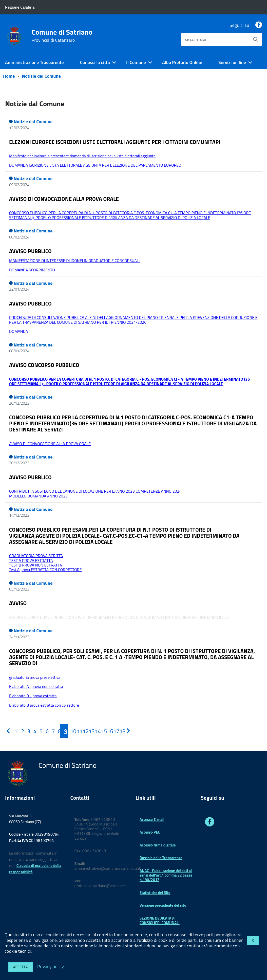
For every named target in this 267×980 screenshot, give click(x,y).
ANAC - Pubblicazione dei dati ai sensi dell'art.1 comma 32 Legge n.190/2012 (166, 875)
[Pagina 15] (101, 731)
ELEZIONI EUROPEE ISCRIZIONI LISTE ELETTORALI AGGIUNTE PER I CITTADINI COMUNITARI (115, 142)
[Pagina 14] (95, 731)
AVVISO (18, 603)
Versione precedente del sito (163, 905)
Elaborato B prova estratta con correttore (44, 705)
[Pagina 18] (120, 731)
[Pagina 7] (52, 731)
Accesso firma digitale (158, 845)
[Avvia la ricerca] (256, 39)
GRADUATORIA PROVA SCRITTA (36, 556)
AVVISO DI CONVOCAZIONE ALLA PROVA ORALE (64, 199)
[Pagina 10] (70, 731)
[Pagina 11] (77, 731)
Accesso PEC (150, 832)
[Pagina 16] (107, 731)
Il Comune (136, 62)
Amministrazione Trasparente (34, 62)
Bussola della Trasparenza (161, 858)
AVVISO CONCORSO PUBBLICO (44, 365)
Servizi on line (232, 62)
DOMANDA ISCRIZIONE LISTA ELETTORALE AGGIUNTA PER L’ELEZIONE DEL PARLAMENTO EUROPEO (95, 165)
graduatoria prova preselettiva (35, 677)
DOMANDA (18, 331)
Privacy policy (51, 966)
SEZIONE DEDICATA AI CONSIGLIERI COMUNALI (160, 920)
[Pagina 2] (21, 731)
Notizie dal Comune (42, 76)
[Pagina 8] (58, 731)
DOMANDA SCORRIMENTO (32, 270)
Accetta (21, 967)
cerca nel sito (196, 39)
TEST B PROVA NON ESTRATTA (36, 565)
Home (9, 76)
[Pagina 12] (83, 731)
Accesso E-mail (152, 820)
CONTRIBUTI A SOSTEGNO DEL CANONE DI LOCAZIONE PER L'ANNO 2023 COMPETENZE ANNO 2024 (95, 491)
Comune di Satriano (62, 36)
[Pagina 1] (15, 731)
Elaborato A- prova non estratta (36, 686)
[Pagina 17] (113, 731)
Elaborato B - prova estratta (33, 696)
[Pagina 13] (89, 731)
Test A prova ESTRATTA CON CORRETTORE (45, 570)
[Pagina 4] (33, 731)
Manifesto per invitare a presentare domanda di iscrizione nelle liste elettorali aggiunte (82, 156)
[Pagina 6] (46, 731)
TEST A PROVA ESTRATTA (31, 560)
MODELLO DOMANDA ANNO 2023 (38, 496)
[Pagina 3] (27, 731)
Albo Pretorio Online (182, 62)
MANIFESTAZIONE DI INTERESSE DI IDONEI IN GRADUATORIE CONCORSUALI (74, 260)
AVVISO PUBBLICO (30, 251)
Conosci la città (95, 62)
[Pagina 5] (40, 731)
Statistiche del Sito (155, 893)
